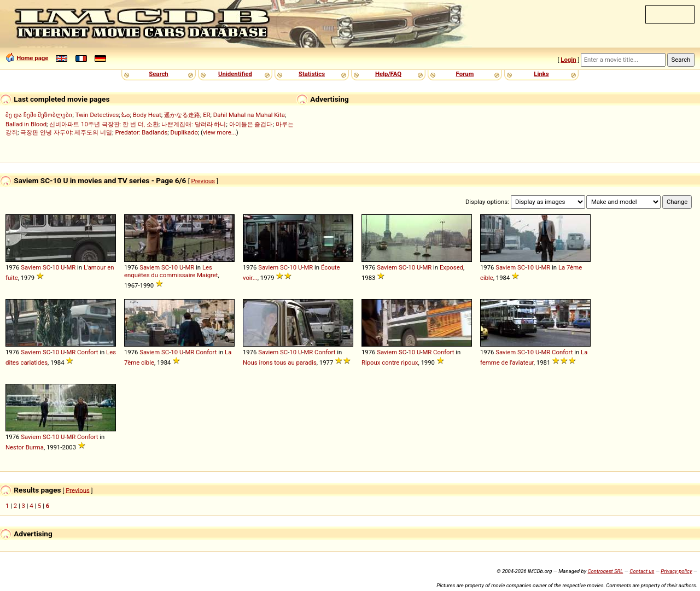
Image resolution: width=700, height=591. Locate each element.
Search (158, 74)
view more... (220, 132)
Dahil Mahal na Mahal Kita (249, 115)
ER (206, 115)
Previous (203, 181)
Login (568, 60)
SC (46, 267)
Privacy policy (676, 571)
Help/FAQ (388, 74)
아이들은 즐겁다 (251, 124)
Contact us (642, 571)
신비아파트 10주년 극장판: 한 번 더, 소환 (104, 124)
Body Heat (147, 115)
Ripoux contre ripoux (390, 362)
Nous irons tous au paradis (280, 362)
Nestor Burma (25, 447)
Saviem (31, 267)
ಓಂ (126, 115)
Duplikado (184, 132)
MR (71, 267)
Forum (465, 74)
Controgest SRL (605, 571)
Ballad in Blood (26, 124)
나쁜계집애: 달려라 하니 (194, 124)
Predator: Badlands (141, 132)
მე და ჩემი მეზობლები (39, 115)
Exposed (451, 267)
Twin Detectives (97, 115)
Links (541, 74)
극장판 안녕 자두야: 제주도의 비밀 (66, 132)
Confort (87, 352)
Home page (32, 58)
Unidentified (235, 74)
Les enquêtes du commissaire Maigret (171, 271)
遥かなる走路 (182, 115)
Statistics (312, 74)
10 (56, 267)
